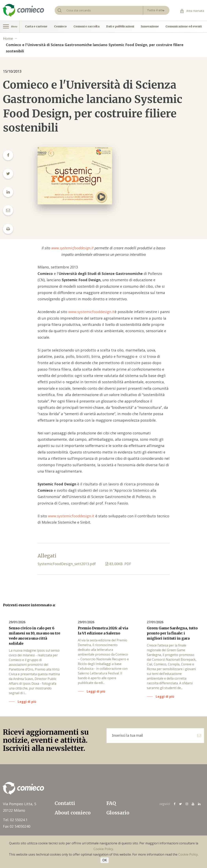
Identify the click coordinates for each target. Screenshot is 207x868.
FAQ (111, 803)
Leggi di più (27, 702)
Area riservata (192, 11)
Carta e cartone (36, 27)
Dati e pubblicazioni (120, 27)
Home (8, 38)
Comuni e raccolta (86, 27)
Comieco (60, 27)
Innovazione (150, 27)
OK (105, 860)
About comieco (73, 813)
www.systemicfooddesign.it (72, 248)
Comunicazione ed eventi (184, 27)
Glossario (118, 813)
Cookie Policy (103, 849)
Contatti (65, 803)
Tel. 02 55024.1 (15, 820)
